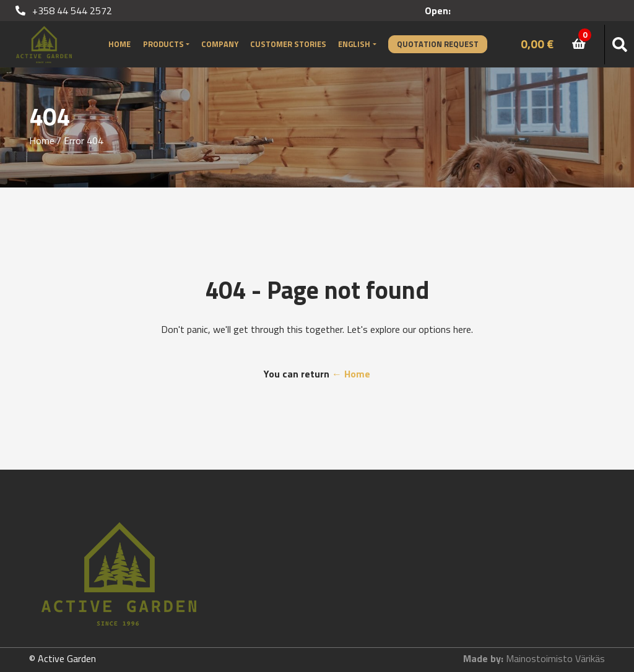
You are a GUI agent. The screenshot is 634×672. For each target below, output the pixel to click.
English (354, 44)
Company (220, 44)
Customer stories (288, 44)
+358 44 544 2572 (64, 11)
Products (163, 44)
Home (119, 44)
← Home (351, 374)
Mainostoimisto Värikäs (555, 658)
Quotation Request (438, 44)
